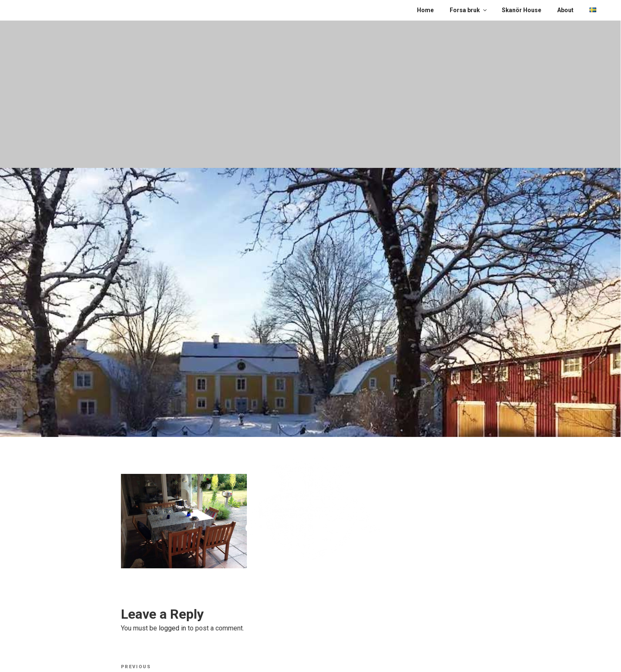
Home (425, 10)
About (565, 10)
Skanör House (521, 10)
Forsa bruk (469, 10)
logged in (172, 628)
